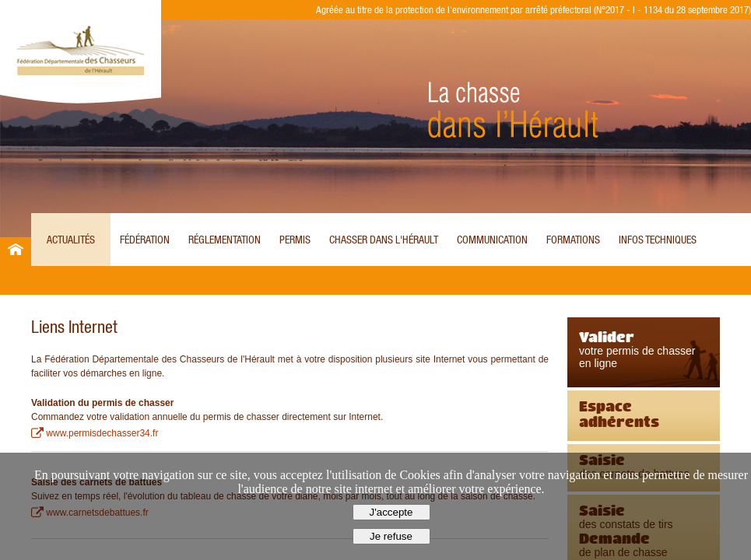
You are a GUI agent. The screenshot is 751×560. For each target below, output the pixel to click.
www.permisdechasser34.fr (102, 433)
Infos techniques (658, 240)
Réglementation (225, 240)
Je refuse (391, 536)
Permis (295, 240)
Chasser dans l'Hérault (384, 240)
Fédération (145, 240)
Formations (573, 240)
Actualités (71, 240)
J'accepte (391, 512)
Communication (492, 240)
